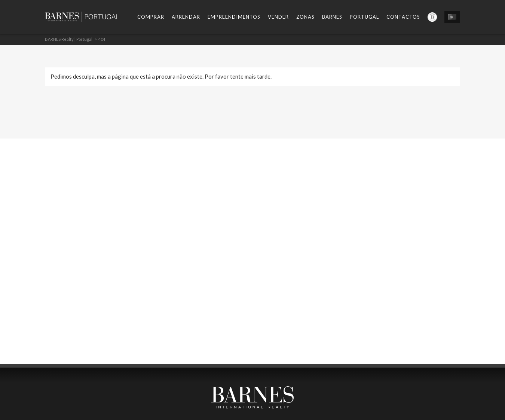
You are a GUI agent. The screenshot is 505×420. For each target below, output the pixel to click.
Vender (278, 17)
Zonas (305, 17)
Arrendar (186, 17)
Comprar (151, 17)
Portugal (364, 17)
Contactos (403, 17)
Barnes (332, 17)
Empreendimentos (234, 17)
